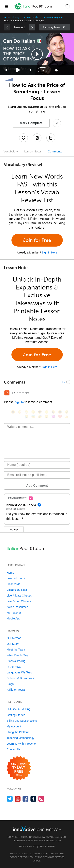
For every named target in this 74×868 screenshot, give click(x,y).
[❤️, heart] (60, 417)
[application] (37, 54)
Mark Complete (31, 123)
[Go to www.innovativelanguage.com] (37, 829)
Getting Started (16, 715)
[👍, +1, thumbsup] (67, 417)
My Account (14, 726)
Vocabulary (11, 152)
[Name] (37, 465)
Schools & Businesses (20, 678)
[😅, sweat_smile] (60, 412)
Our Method (14, 638)
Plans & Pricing (16, 661)
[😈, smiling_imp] (53, 417)
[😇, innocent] (33, 417)
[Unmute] (57, 70)
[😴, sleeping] (40, 417)
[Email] (37, 475)
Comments (55, 152)
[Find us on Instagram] (41, 799)
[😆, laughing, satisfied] (53, 412)
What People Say (17, 655)
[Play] (18, 70)
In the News (14, 667)
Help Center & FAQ (19, 709)
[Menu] (6, 6)
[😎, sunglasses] (40, 412)
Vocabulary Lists (17, 590)
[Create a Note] (37, 138)
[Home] (34, 9)
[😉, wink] (67, 412)
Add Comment (37, 486)
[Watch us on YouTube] (18, 799)
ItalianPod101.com (50, 841)
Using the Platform (18, 732)
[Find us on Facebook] (26, 799)
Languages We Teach (20, 672)
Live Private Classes (19, 596)
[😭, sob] (26, 417)
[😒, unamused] (33, 412)
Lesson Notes (33, 152)
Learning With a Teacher (22, 744)
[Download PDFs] (51, 138)
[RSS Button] (7, 393)
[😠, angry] (47, 412)
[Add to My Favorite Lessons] (23, 138)
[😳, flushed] (20, 412)
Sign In (19, 402)
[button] (68, 6)
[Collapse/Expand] (37, 382)
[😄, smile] (13, 412)
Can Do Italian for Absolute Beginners (44, 17)
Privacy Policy (28, 846)
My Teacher (14, 613)
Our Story (13, 644)
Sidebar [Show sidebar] (55, 27)
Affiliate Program (17, 690)
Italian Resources (17, 607)
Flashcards (13, 584)
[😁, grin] (26, 412)
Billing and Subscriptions (22, 721)
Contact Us (14, 749)
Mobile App (14, 618)
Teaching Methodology (21, 738)
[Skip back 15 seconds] (6, 70)
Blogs (10, 684)
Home (10, 573)
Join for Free (37, 240)
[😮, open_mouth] (47, 417)
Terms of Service (54, 857)
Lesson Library (12, 17)
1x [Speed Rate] (43, 70)
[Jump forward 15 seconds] (31, 70)
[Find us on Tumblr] (33, 799)
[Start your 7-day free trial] (19, 768)
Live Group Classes (19, 601)
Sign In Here (50, 252)
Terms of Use (46, 846)
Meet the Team (16, 650)
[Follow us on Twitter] (10, 799)
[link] (32, 27)
